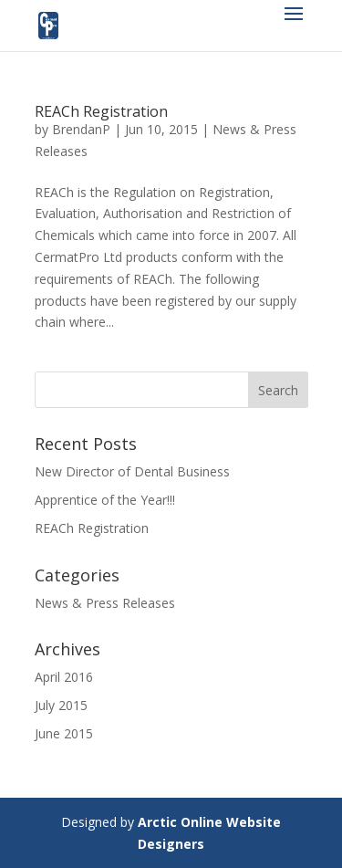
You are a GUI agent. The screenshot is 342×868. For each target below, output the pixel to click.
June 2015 (64, 733)
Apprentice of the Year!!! (105, 500)
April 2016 (64, 677)
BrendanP (81, 129)
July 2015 (61, 705)
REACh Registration (101, 111)
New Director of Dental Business (132, 471)
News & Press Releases (105, 603)
